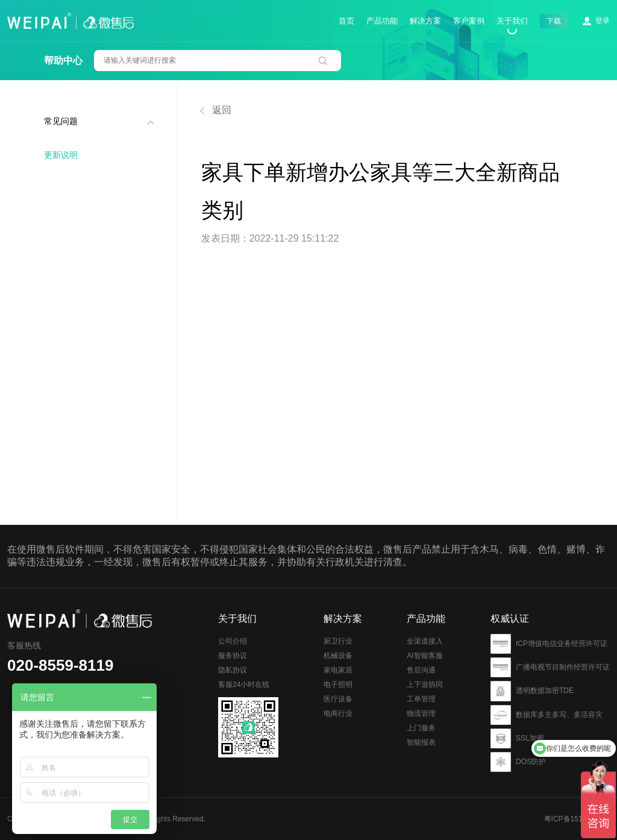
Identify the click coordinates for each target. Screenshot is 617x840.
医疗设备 (338, 723)
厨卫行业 (338, 665)
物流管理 (421, 745)
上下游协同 (425, 716)
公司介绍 (233, 658)
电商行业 (338, 738)
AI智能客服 (424, 688)
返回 (216, 110)
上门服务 (421, 760)
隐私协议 (233, 687)
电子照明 (338, 709)
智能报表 (421, 774)
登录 (603, 20)
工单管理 (421, 731)
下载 (554, 21)
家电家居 (338, 694)
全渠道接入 (425, 673)
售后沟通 (421, 702)
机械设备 (338, 680)
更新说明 (61, 155)
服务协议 (233, 672)
